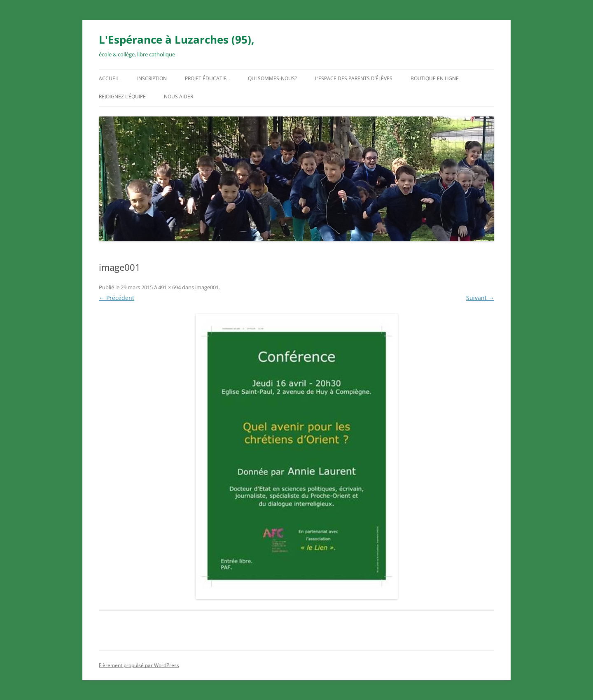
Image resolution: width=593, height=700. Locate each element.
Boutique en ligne (435, 78)
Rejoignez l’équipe (122, 97)
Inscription (152, 78)
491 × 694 (169, 287)
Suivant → (480, 298)
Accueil (109, 78)
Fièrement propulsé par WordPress (139, 665)
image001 (207, 287)
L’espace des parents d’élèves (354, 78)
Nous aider (179, 97)
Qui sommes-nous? (272, 78)
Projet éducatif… (207, 78)
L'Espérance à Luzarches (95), (176, 40)
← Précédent (117, 298)
